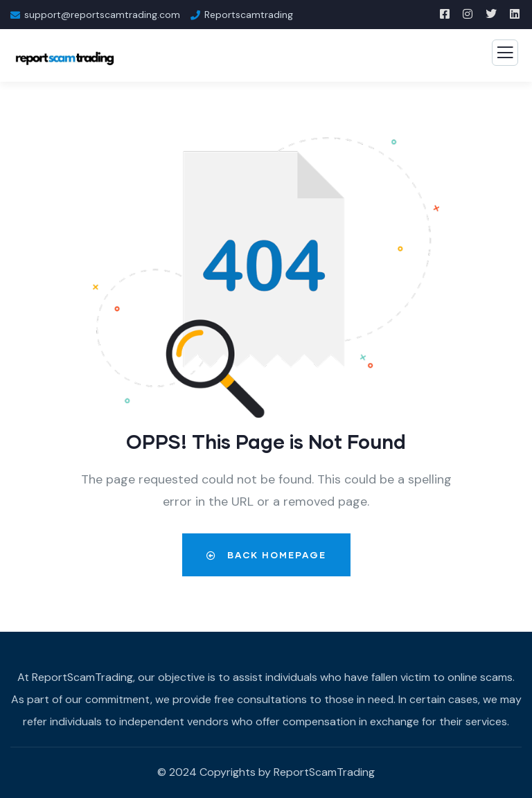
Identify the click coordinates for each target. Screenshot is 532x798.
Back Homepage (266, 555)
